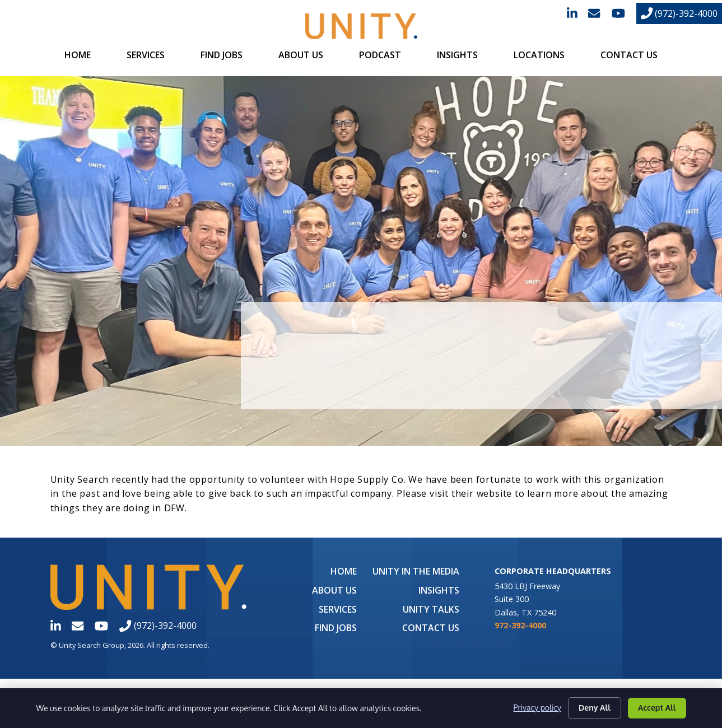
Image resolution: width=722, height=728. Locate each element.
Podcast (380, 55)
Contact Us (629, 55)
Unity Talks (431, 609)
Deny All (595, 708)
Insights (457, 55)
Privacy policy (537, 708)
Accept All (657, 708)
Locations (539, 55)
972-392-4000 (520, 625)
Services (146, 55)
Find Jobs (222, 55)
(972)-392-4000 (679, 13)
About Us (301, 55)
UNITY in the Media (416, 571)
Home (78, 55)
